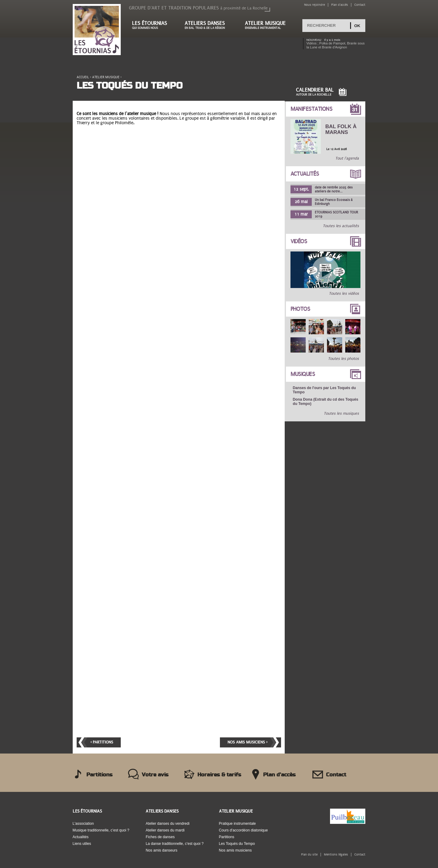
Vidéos (299, 241)
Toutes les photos (344, 359)
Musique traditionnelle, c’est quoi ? (101, 830)
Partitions (99, 775)
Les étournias (152, 25)
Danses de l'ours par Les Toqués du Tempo (324, 390)
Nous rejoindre (315, 5)
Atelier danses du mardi (165, 830)
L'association (83, 824)
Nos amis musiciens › (247, 742)
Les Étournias (87, 811)
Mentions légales (336, 854)
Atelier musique (268, 25)
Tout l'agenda (347, 158)
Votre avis (155, 775)
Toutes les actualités (341, 226)
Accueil (83, 77)
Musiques (303, 374)
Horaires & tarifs (219, 775)
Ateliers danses (209, 25)
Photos (300, 309)
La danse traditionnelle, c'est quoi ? (175, 844)
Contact (360, 5)
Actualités (305, 174)
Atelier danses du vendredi (168, 824)
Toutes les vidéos (344, 293)
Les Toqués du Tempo (237, 844)
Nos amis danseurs (162, 850)
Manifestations (311, 109)
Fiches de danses (160, 837)
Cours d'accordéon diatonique (243, 830)
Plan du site (309, 854)
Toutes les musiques (342, 413)
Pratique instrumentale (238, 824)
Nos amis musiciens (235, 850)
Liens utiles (82, 844)
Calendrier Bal (315, 92)
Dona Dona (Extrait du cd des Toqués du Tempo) (326, 402)
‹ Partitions (102, 742)
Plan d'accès (340, 5)
